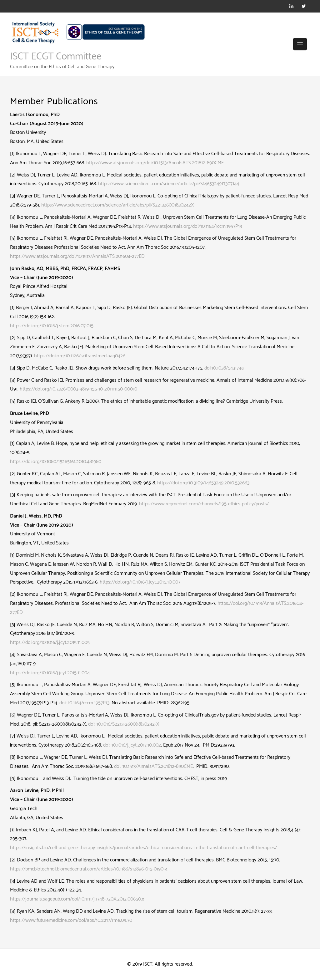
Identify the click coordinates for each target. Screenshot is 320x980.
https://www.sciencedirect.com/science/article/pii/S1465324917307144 (169, 184)
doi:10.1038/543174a (224, 368)
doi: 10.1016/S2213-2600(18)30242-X (124, 724)
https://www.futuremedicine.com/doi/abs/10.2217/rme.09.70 (71, 920)
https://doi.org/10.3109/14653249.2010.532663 (203, 483)
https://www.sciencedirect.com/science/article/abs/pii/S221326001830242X (117, 205)
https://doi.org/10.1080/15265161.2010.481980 (56, 462)
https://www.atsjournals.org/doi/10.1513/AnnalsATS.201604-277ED (77, 256)
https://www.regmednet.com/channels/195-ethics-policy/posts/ (204, 504)
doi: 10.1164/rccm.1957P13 (84, 703)
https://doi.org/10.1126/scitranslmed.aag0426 (80, 356)
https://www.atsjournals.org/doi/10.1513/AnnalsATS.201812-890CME (155, 163)
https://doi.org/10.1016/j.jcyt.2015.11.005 (50, 643)
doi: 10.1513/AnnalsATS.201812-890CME (153, 766)
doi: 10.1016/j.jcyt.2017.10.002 (132, 745)
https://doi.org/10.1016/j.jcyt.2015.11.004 (50, 673)
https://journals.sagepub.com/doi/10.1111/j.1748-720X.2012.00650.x (77, 899)
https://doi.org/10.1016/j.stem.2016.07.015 (52, 326)
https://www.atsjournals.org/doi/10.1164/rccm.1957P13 (187, 226)
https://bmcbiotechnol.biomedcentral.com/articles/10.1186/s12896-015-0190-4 (89, 869)
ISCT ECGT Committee (56, 57)
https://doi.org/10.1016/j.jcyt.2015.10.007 (140, 582)
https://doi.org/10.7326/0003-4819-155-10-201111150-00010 (78, 389)
